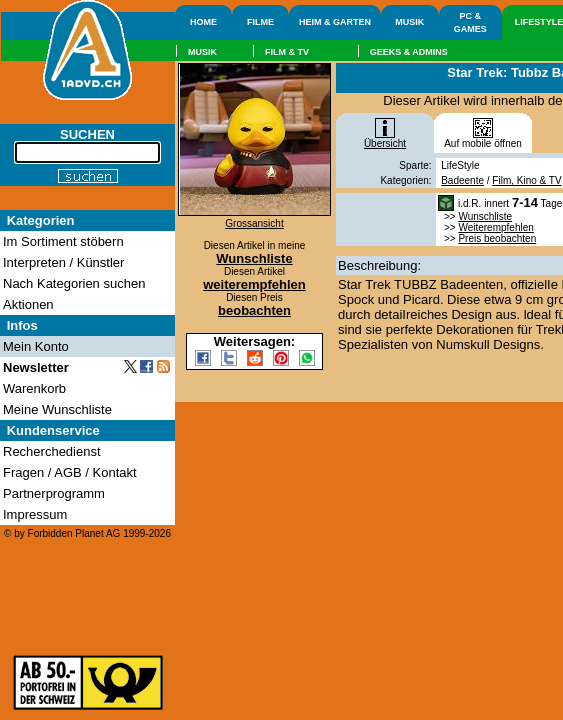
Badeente (462, 180)
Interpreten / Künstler (63, 262)
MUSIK (409, 22)
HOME (203, 22)
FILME (260, 22)
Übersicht (385, 139)
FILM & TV (287, 52)
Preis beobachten (497, 238)
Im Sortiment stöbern (63, 241)
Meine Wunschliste (57, 409)
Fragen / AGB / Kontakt (70, 472)
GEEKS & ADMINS (409, 52)
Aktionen (28, 304)
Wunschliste (485, 216)
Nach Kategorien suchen (74, 283)
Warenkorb (34, 388)
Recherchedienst (52, 451)
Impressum (35, 514)
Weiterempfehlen (495, 227)
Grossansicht (254, 223)
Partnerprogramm (54, 493)
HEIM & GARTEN (335, 22)
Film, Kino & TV (526, 180)
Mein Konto (36, 346)
